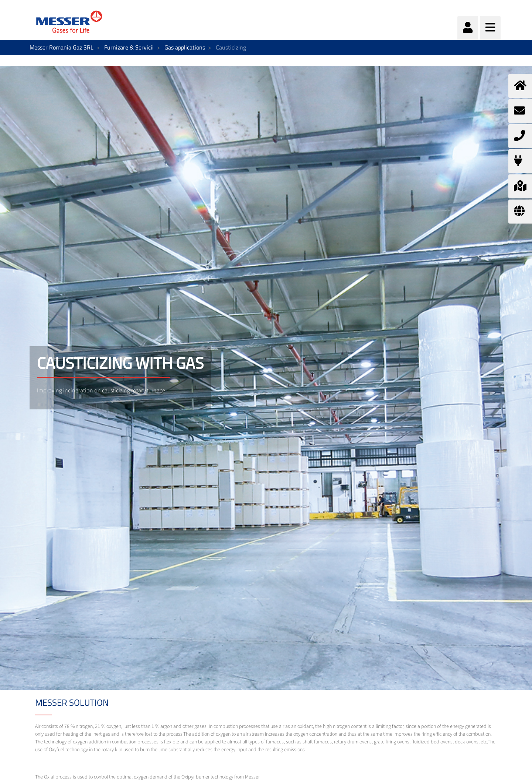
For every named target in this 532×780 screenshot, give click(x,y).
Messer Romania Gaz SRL (62, 47)
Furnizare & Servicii (129, 47)
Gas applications (185, 47)
